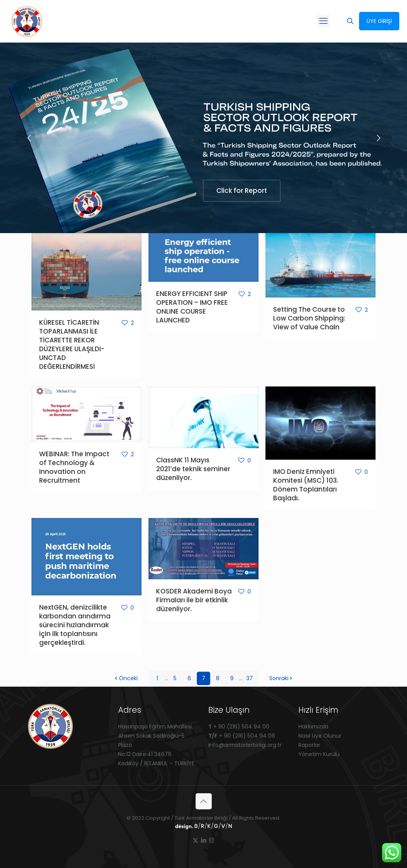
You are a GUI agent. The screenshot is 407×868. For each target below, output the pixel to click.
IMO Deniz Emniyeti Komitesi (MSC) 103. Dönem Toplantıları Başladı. (306, 485)
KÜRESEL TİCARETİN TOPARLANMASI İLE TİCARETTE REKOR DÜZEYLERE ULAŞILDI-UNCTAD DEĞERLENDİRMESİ (72, 344)
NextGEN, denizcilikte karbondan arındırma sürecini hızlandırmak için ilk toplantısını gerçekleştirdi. (75, 625)
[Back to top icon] (204, 801)
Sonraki (282, 678)
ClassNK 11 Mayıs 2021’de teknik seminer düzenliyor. (193, 469)
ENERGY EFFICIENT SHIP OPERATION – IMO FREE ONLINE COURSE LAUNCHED (192, 307)
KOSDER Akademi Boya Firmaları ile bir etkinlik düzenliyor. (194, 600)
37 (250, 678)
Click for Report (242, 191)
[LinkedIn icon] (203, 840)
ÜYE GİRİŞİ (379, 21)
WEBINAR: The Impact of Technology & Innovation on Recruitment (74, 467)
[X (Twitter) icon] (195, 840)
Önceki (126, 678)
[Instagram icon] (212, 840)
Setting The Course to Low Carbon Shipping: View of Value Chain (309, 318)
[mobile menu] (323, 21)
